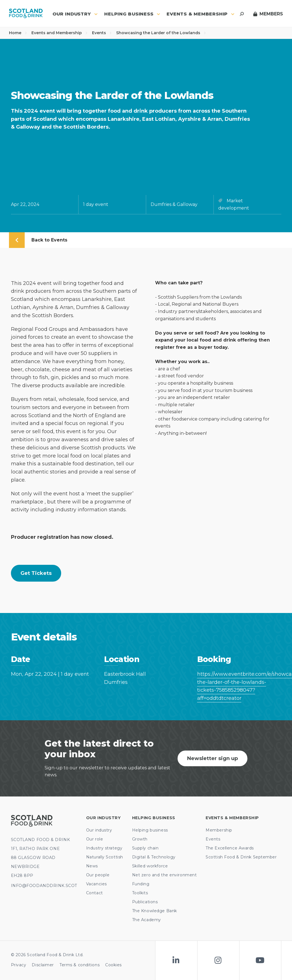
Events (102, 33)
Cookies (113, 965)
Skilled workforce (150, 866)
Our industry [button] (75, 14)
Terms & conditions (80, 965)
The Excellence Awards (230, 848)
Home (18, 33)
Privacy (19, 965)
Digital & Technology (154, 857)
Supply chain (145, 848)
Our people (98, 875)
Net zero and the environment (165, 875)
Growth (140, 839)
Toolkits (140, 893)
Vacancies (96, 884)
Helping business (150, 830)
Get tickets (36, 573)
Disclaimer (43, 965)
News (92, 866)
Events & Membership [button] (201, 14)
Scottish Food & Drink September (241, 857)
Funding (141, 884)
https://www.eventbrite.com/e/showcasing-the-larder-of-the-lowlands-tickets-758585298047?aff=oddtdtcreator (239, 686)
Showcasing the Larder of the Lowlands (161, 33)
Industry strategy (104, 848)
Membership (219, 830)
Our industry (99, 830)
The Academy (147, 920)
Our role (95, 839)
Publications (145, 902)
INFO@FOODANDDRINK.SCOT (44, 886)
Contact (95, 893)
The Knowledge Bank (155, 911)
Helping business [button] (132, 14)
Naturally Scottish (105, 857)
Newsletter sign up (212, 758)
